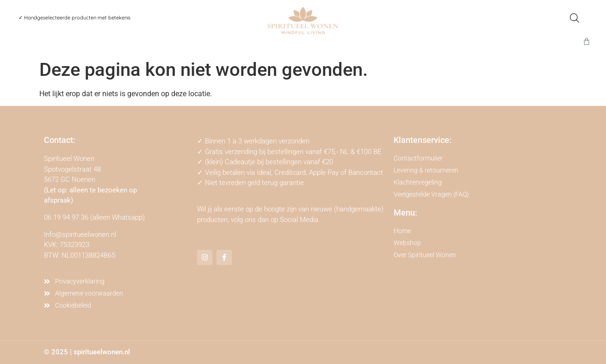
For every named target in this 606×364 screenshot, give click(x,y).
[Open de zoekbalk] (575, 18)
